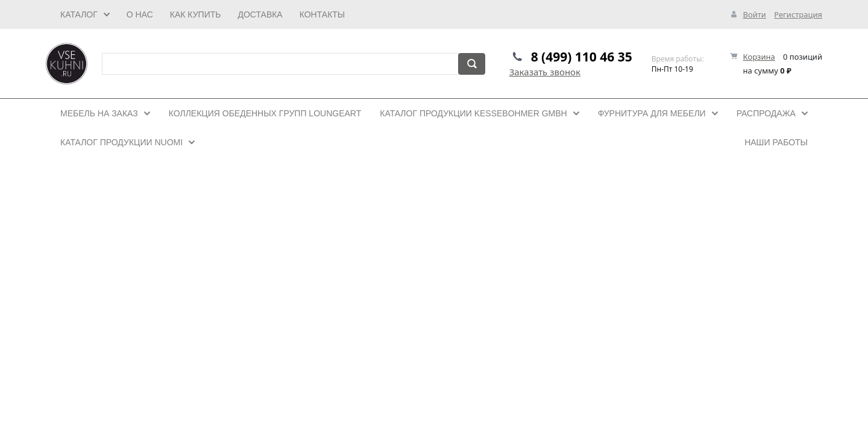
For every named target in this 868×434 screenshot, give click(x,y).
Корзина (759, 57)
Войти (754, 14)
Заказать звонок (545, 72)
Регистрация (798, 14)
